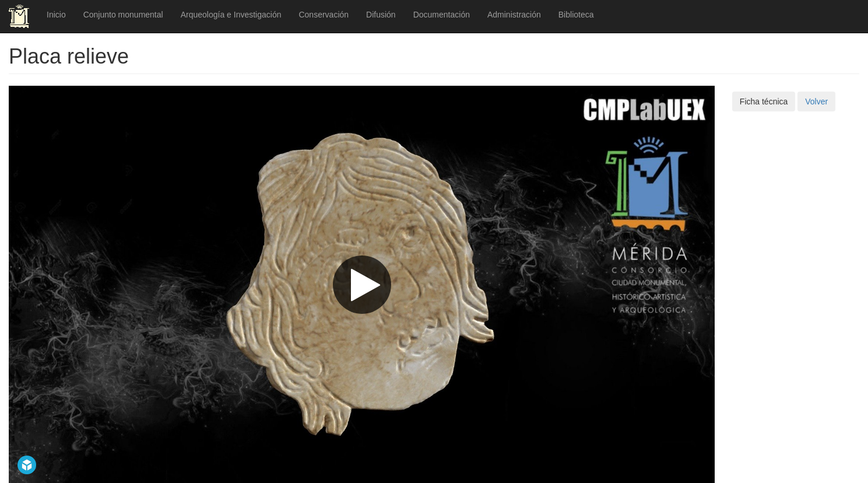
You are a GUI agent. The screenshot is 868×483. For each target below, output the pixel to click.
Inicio (56, 15)
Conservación (324, 15)
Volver (816, 101)
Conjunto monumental (123, 15)
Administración (514, 15)
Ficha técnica (764, 101)
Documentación (442, 15)
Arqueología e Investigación (231, 15)
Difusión (381, 15)
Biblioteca (576, 15)
